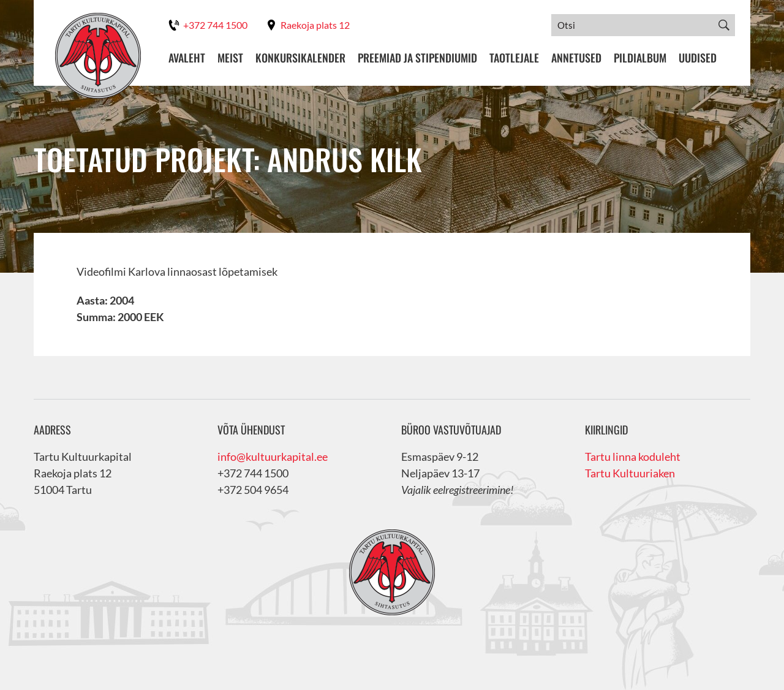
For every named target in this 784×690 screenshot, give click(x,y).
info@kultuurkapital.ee (273, 457)
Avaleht (187, 58)
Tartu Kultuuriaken (630, 473)
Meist (230, 58)
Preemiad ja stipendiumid (417, 58)
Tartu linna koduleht (633, 457)
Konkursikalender (300, 58)
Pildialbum (640, 58)
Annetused (576, 58)
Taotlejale (514, 58)
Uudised (698, 58)
